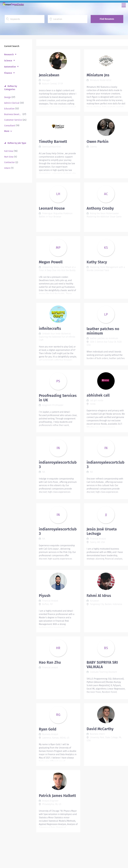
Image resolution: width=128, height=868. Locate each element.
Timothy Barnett (53, 142)
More (7, 131)
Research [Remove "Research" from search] (9, 54)
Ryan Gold (48, 729)
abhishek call (98, 395)
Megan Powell (51, 262)
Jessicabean (49, 75)
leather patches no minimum (103, 331)
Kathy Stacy (97, 262)
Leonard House (52, 208)
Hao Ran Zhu (50, 662)
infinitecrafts (50, 329)
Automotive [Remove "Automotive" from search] (10, 67)
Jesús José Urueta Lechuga (102, 531)
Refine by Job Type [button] (17, 143)
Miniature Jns (98, 75)
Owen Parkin (98, 142)
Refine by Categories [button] (11, 88)
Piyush (45, 596)
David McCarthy (100, 729)
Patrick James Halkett (57, 796)
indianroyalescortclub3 (58, 465)
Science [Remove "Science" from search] (8, 61)
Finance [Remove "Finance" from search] (8, 73)
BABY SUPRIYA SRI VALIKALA (102, 665)
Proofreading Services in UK (58, 398)
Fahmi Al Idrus (99, 596)
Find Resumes (107, 19)
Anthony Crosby (100, 208)
